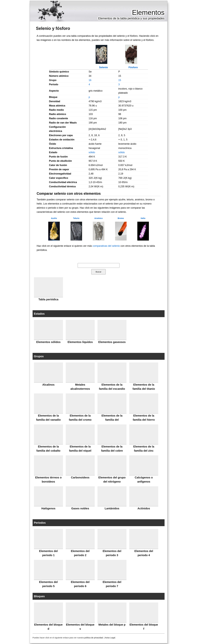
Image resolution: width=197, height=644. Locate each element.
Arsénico (99, 218)
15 (120, 80)
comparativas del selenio (106, 246)
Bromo (121, 218)
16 (90, 80)
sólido (92, 152)
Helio (143, 218)
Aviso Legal (110, 638)
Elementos (148, 13)
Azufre (54, 218)
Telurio (76, 218)
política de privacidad (94, 638)
